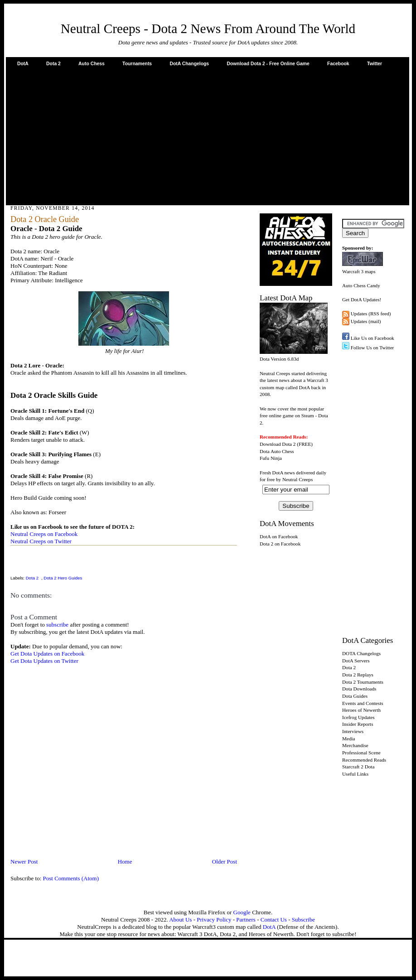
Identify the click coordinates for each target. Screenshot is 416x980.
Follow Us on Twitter (372, 348)
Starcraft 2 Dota (358, 767)
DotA (23, 64)
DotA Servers (356, 661)
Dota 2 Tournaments (363, 682)
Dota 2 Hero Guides (63, 578)
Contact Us (274, 920)
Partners (246, 920)
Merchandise (355, 745)
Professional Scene (361, 753)
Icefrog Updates (358, 717)
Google (242, 912)
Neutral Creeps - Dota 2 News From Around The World (208, 29)
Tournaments (137, 64)
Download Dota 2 (278, 444)
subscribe (57, 625)
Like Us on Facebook (372, 338)
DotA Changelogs (189, 64)
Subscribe (303, 920)
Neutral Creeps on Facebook (44, 534)
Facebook (338, 64)
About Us (180, 920)
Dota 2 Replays (358, 675)
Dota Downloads (359, 689)
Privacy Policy (214, 920)
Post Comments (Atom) (71, 878)
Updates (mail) (366, 321)
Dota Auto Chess (277, 451)
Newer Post (24, 862)
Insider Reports (358, 724)
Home (125, 862)
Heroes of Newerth (361, 710)
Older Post (225, 862)
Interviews (353, 731)
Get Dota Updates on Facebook (47, 654)
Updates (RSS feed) (371, 314)
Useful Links (355, 774)
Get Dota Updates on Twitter (44, 661)
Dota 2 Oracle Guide (45, 219)
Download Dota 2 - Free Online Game (268, 64)
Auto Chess (92, 64)
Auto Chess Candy (361, 285)
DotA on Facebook (279, 536)
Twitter (375, 64)
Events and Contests (363, 703)
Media (349, 739)
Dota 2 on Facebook (280, 544)
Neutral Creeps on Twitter (41, 541)
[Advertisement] (208, 135)
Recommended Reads (364, 760)
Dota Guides (355, 696)
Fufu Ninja (271, 458)
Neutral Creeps (297, 479)
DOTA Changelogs (361, 653)
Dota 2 (53, 64)
